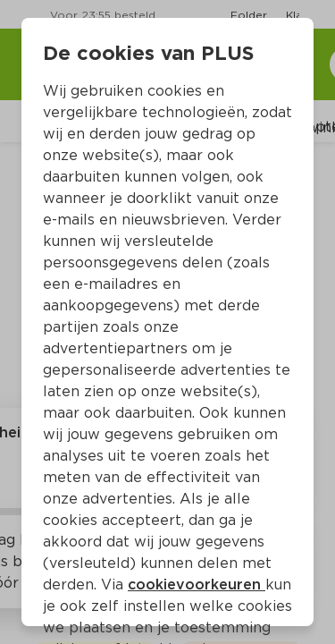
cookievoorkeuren (197, 585)
